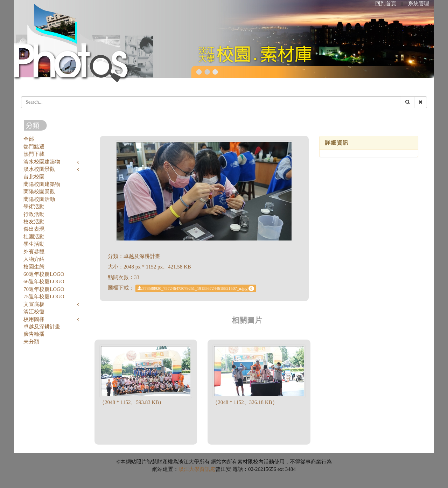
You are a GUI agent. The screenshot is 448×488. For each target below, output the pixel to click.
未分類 (31, 342)
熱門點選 (34, 147)
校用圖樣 (34, 319)
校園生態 (34, 267)
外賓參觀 (34, 252)
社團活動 (34, 237)
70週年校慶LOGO (44, 289)
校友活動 (34, 222)
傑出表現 (34, 229)
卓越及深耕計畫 (42, 327)
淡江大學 (189, 469)
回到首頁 (386, 4)
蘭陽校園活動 (39, 199)
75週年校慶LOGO (44, 297)
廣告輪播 (34, 334)
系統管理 (419, 4)
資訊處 (207, 469)
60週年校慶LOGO (44, 274)
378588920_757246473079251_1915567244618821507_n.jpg (196, 288)
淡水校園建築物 (42, 162)
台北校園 (34, 177)
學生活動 (34, 244)
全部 (29, 139)
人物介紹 (34, 259)
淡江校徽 (34, 312)
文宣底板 (34, 304)
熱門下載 (34, 154)
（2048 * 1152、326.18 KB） (245, 402)
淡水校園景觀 (39, 169)
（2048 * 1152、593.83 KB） (132, 402)
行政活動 (34, 214)
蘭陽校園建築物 (42, 184)
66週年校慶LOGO (44, 281)
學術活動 (34, 207)
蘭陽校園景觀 (39, 191)
